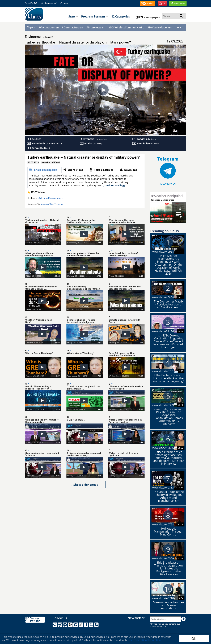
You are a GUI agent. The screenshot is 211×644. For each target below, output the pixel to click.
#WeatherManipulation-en (51, 198)
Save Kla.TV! (31, 3)
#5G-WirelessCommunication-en (126, 27)
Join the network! (49, 3)
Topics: (31, 27)
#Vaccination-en (49, 27)
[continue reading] (114, 185)
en (148, 17)
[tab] (45, 170)
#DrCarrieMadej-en (159, 27)
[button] (148, 3)
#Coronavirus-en (73, 27)
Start (73, 16)
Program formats (95, 16)
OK (194, 639)
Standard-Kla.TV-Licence (52, 204)
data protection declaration (145, 640)
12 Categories (122, 16)
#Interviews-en (96, 27)
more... (179, 27)
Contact (64, 3)
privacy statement (158, 626)
